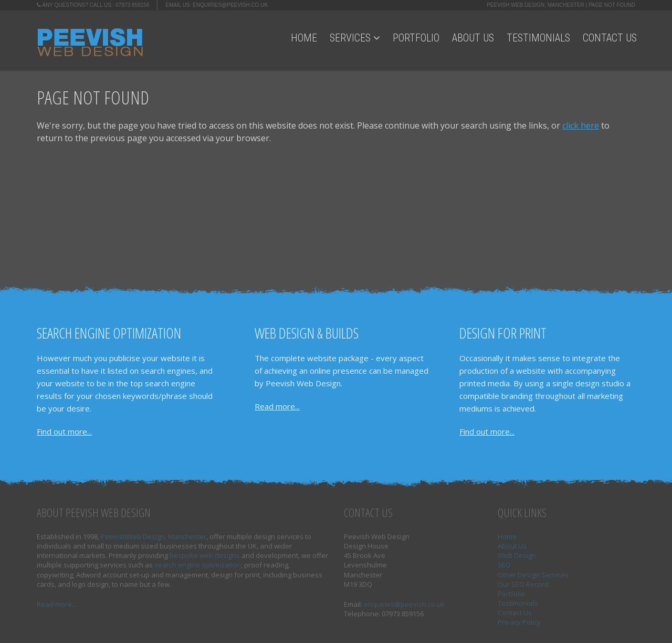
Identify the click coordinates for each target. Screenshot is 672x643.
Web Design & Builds (307, 333)
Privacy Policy (519, 622)
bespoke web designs (205, 555)
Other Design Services (533, 575)
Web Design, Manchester (166, 536)
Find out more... (64, 431)
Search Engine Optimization (109, 333)
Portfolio (416, 38)
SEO (504, 565)
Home (304, 38)
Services (355, 38)
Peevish (114, 536)
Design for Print (503, 333)
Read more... (277, 406)
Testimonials (538, 38)
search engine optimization (198, 565)
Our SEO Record (523, 584)
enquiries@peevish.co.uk (230, 5)
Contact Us (610, 38)
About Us (473, 38)
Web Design (517, 555)
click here (581, 125)
